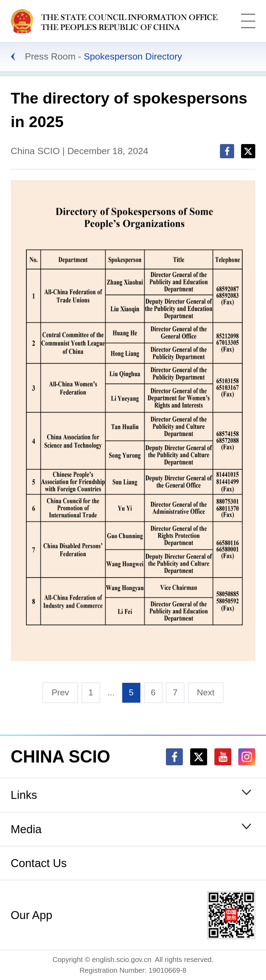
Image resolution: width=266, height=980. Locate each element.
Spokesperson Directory (133, 56)
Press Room (50, 56)
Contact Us (39, 863)
